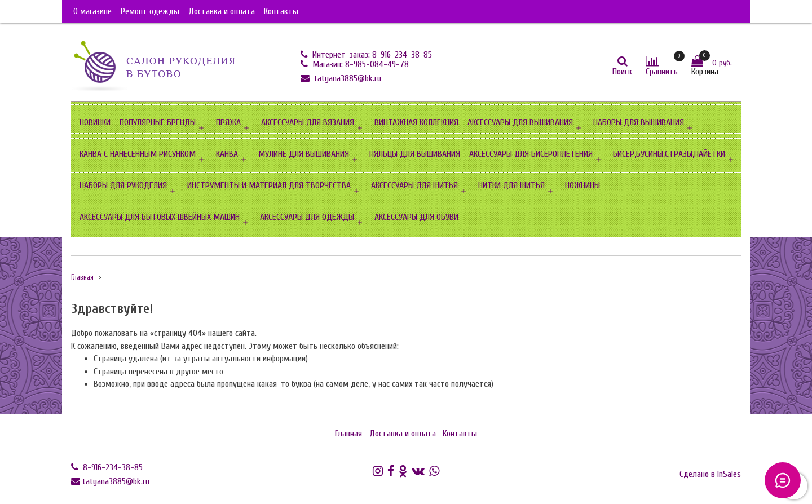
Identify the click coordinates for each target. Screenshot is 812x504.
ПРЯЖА (228, 122)
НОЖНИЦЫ (582, 185)
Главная (82, 277)
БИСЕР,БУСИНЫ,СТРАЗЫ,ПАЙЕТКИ (669, 154)
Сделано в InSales (710, 474)
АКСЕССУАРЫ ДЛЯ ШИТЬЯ (414, 185)
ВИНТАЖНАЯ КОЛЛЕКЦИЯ (416, 122)
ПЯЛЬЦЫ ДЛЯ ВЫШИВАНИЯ (415, 154)
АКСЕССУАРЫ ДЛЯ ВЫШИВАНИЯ (520, 122)
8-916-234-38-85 (112, 467)
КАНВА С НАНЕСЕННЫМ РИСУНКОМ (138, 154)
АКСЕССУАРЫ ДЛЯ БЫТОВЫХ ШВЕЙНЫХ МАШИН (160, 217)
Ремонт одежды (150, 11)
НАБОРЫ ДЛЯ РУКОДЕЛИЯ (123, 185)
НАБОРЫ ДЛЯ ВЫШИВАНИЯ (639, 122)
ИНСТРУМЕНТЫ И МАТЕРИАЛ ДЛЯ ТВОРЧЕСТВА (269, 185)
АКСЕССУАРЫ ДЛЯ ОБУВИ (416, 217)
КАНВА (227, 154)
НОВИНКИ (95, 122)
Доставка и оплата (222, 11)
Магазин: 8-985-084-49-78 (359, 64)
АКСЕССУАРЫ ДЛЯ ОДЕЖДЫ (307, 217)
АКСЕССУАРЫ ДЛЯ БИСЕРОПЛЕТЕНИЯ (531, 154)
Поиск (622, 72)
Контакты (281, 11)
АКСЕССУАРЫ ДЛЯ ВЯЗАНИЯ (308, 122)
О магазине (92, 11)
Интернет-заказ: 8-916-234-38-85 (371, 55)
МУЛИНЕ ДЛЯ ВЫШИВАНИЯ (304, 154)
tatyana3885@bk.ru (347, 78)
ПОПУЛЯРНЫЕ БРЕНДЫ (158, 122)
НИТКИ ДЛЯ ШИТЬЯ (511, 185)
